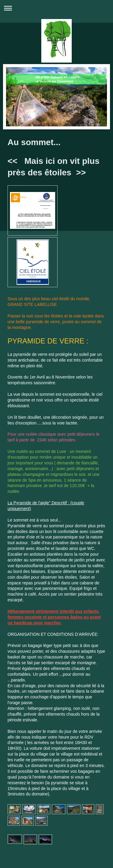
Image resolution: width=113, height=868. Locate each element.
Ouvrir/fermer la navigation (56, 8)
